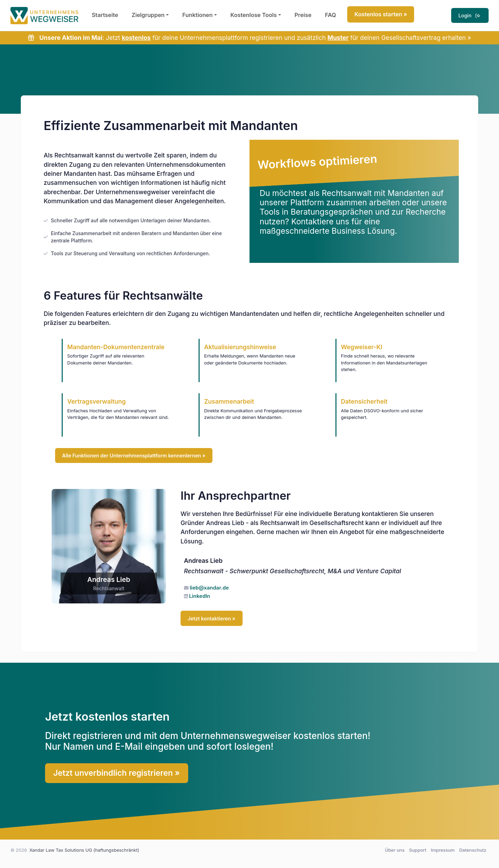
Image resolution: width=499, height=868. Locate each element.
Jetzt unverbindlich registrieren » (117, 773)
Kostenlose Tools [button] (254, 15)
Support (418, 850)
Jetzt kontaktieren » (211, 618)
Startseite (105, 15)
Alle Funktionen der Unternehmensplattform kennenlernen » (134, 456)
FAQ (331, 15)
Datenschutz (473, 850)
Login (470, 15)
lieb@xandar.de (209, 588)
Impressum (443, 850)
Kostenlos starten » (381, 14)
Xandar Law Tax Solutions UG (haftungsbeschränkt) (84, 850)
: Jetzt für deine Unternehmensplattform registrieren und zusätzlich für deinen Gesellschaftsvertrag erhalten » (249, 38)
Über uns (395, 850)
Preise (303, 15)
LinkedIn (199, 596)
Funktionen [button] (198, 15)
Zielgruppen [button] (148, 15)
